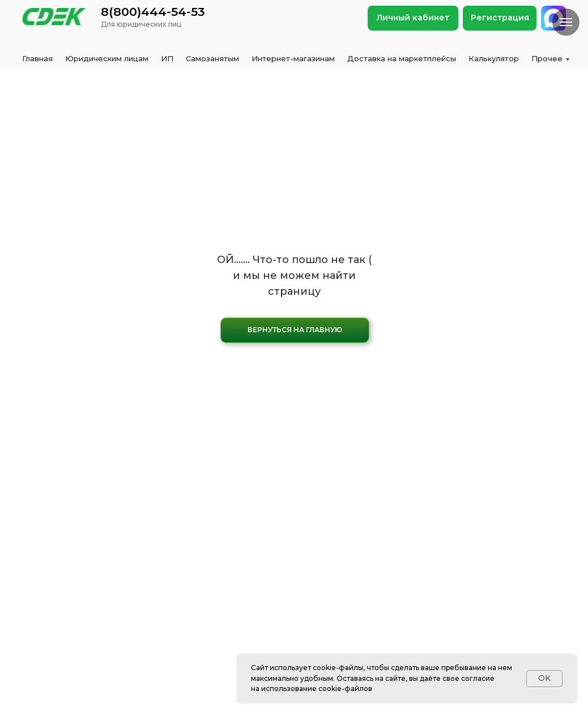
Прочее (547, 58)
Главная (37, 58)
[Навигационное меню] (566, 22)
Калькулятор (494, 58)
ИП (167, 58)
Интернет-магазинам (293, 58)
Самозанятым (212, 58)
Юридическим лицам (107, 58)
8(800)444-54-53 (153, 12)
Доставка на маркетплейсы (402, 58)
